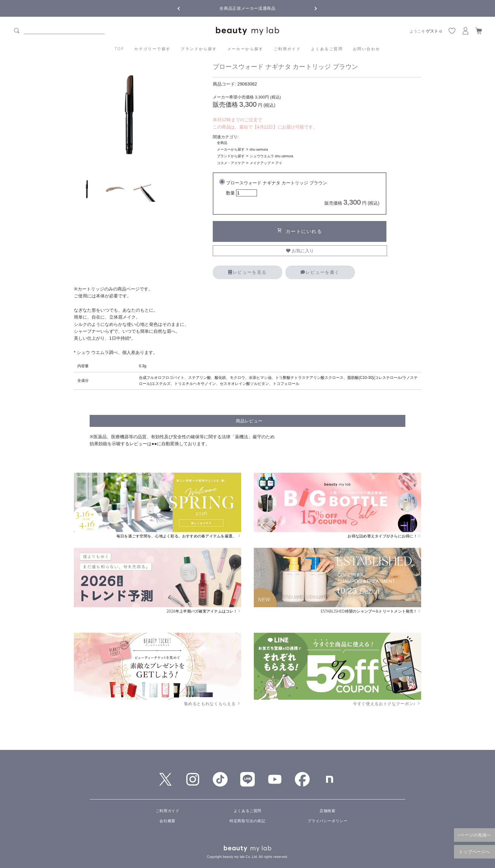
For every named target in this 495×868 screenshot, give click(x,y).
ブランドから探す (199, 49)
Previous (184, 8)
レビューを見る (247, 272)
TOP (120, 49)
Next (311, 8)
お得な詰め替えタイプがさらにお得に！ (384, 536)
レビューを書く (320, 272)
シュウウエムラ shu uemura (271, 156)
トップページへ (475, 852)
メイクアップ (260, 163)
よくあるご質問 (327, 49)
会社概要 (167, 821)
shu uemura (259, 149)
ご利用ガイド (287, 49)
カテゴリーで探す (152, 49)
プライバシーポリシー (327, 821)
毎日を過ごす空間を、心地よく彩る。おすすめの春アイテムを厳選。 (179, 536)
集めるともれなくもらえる (213, 703)
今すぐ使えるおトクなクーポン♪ (387, 703)
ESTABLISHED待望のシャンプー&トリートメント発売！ (371, 611)
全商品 (222, 143)
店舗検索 (327, 811)
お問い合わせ (367, 49)
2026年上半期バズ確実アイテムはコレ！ (204, 611)
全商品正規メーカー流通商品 (247, 8)
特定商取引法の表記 (247, 821)
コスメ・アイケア (231, 163)
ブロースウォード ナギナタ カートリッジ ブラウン (303, 194)
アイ (279, 163)
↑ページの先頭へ (474, 835)
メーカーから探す (245, 49)
